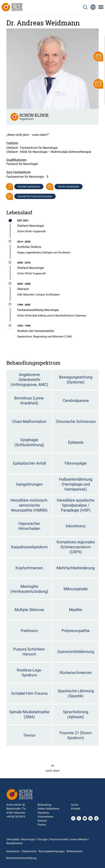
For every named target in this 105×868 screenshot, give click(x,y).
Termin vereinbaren (69, 187)
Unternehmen (45, 817)
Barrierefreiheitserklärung (21, 858)
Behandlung (44, 805)
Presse (42, 825)
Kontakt (76, 809)
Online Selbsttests (48, 809)
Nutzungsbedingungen (52, 851)
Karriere (42, 821)
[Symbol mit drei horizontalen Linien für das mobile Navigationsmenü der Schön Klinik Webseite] (101, 7)
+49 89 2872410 (16, 817)
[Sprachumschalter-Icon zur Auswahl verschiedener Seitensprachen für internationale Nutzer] (93, 7)
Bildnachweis (75, 851)
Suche (75, 805)
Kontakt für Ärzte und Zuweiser (35, 196)
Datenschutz (29, 851)
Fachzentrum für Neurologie (28, 177)
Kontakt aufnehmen (29, 187)
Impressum (13, 851)
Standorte (43, 813)
